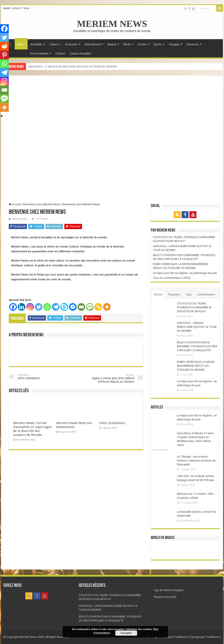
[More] (107, 307)
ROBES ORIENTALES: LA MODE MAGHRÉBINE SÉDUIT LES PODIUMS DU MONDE (196, 366)
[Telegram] (56, 307)
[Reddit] (4, 46)
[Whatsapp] (47, 307)
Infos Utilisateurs (40, 377)
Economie (71, 44)
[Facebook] (13, 307)
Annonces (193, 44)
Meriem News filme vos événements (74, 425)
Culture (54, 44)
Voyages (174, 44)
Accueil (15, 204)
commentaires (206, 294)
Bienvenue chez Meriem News (42, 204)
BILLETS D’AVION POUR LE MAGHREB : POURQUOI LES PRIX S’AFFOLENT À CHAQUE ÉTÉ (197, 346)
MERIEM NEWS (112, 24)
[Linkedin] (22, 307)
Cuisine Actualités (81, 54)
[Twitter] (39, 307)
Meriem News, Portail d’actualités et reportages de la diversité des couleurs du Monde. (32, 429)
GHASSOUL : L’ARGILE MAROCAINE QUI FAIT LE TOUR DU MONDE (72, 66)
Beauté (112, 44)
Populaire (174, 294)
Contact (60, 54)
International (93, 44)
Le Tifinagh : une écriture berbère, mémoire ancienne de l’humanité (196, 461)
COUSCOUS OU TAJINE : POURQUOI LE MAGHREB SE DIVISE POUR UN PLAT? (194, 307)
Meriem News (20, 219)
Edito (20, 44)
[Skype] (64, 307)
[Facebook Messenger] (73, 307)
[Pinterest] (4, 55)
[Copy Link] (98, 307)
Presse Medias (39, 54)
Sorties (142, 44)
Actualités (36, 44)
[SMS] (90, 307)
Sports (158, 44)
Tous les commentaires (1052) (172, 278)
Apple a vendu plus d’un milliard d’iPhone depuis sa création (112, 378)
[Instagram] (30, 307)
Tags (189, 294)
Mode (127, 44)
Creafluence (181, 637)
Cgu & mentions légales (169, 590)
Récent (158, 294)
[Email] (81, 307)
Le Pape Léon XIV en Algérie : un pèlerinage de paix (185, 273)
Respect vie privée (165, 597)
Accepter (126, 633)
